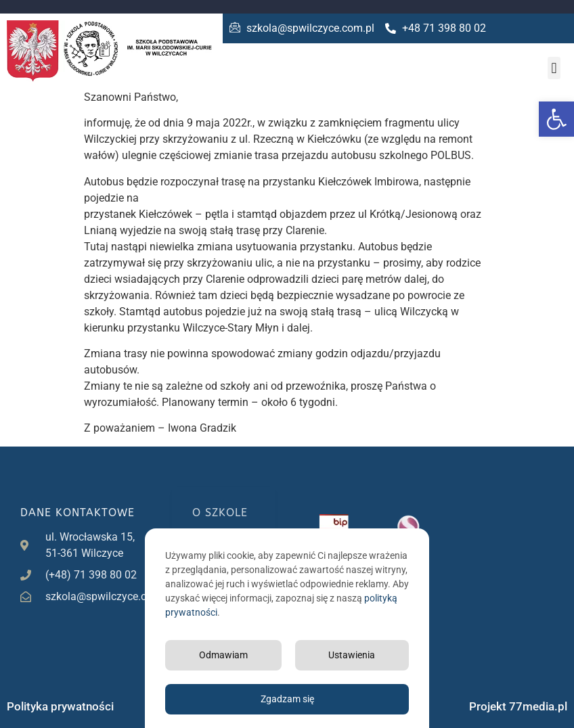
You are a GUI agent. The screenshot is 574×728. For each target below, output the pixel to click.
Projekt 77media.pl (518, 706)
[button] (556, 119)
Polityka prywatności (60, 706)
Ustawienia (352, 655)
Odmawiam (223, 655)
